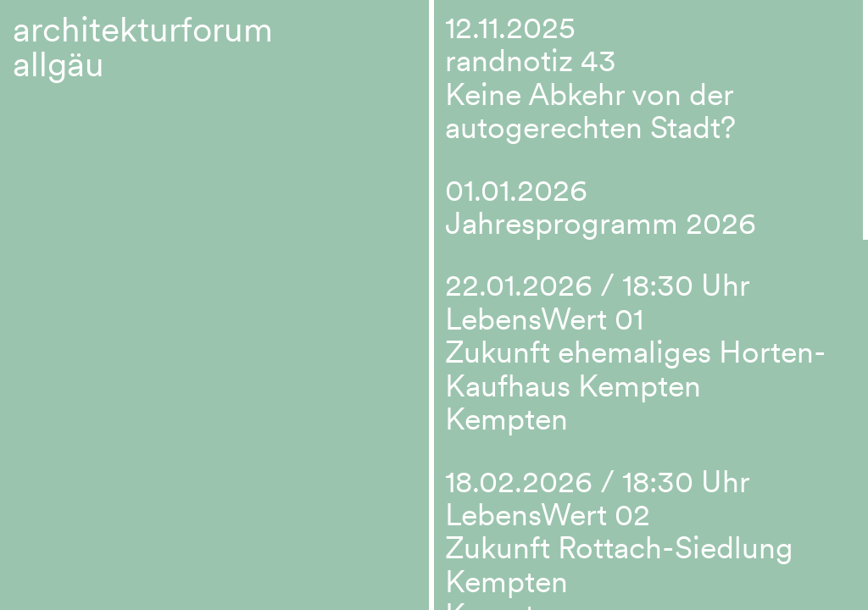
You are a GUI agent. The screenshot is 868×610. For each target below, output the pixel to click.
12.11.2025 (510, 28)
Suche (356, 568)
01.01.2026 (516, 190)
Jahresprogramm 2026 (601, 223)
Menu (58, 578)
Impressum (374, 587)
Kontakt (361, 549)
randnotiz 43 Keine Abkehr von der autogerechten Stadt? (590, 94)
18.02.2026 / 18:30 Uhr (598, 482)
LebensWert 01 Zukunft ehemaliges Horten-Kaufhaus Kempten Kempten (636, 369)
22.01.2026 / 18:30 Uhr (598, 285)
